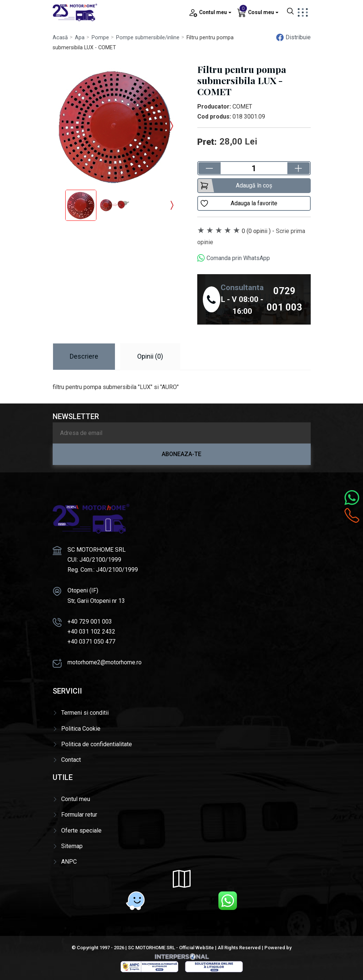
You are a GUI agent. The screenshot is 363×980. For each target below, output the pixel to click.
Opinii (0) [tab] (150, 356)
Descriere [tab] (84, 356)
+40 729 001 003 (90, 622)
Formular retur (79, 815)
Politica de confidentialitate (97, 744)
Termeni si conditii (85, 713)
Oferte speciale (81, 830)
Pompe (100, 38)
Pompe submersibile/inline (148, 38)
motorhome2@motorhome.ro (105, 662)
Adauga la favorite (239, 203)
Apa (80, 38)
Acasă (60, 38)
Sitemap (72, 846)
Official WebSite (197, 948)
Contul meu (76, 799)
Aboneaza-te (181, 454)
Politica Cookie (81, 729)
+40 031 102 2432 (91, 632)
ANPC (69, 862)
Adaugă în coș (236, 186)
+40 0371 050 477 (91, 642)
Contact (71, 760)
